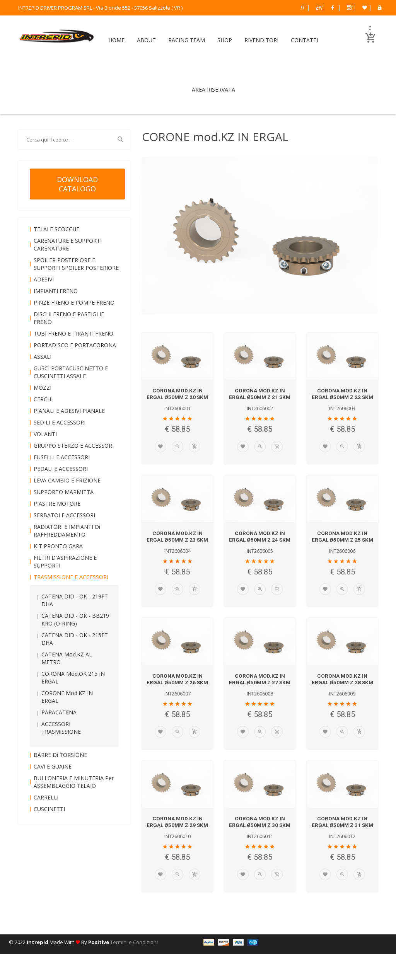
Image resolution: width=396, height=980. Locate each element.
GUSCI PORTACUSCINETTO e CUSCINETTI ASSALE (71, 372)
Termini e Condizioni (134, 968)
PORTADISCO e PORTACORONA (75, 345)
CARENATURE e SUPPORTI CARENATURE (68, 245)
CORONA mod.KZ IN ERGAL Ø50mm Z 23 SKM (177, 546)
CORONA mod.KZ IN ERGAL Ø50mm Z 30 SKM (260, 845)
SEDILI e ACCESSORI (60, 422)
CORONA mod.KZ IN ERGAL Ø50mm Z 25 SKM (342, 546)
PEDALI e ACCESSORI (61, 469)
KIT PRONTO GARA (58, 546)
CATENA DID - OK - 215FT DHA (75, 639)
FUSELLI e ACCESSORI (62, 457)
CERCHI (43, 399)
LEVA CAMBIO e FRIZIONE (67, 480)
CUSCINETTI (49, 809)
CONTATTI (305, 40)
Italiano (303, 8)
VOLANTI (45, 434)
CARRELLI (46, 797)
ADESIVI (44, 279)
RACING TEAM (187, 40)
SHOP (225, 40)
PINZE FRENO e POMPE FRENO (74, 303)
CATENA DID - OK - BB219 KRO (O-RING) (75, 620)
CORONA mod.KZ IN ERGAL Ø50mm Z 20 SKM (177, 397)
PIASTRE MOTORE (57, 504)
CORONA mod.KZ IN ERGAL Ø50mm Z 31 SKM (342, 845)
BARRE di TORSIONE (60, 755)
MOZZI (43, 388)
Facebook (333, 8)
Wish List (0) (365, 8)
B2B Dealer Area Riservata (380, 8)
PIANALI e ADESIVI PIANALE (69, 411)
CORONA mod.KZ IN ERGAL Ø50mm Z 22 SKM (342, 397)
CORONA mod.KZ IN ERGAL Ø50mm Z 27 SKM (260, 695)
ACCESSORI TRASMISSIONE (61, 728)
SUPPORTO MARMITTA (64, 492)
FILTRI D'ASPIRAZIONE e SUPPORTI (65, 562)
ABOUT (146, 40)
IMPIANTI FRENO (56, 291)
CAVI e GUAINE (53, 766)
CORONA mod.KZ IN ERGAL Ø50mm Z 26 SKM (177, 695)
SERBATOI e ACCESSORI (64, 515)
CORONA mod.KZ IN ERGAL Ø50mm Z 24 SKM (260, 546)
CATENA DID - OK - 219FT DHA (75, 600)
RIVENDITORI (261, 40)
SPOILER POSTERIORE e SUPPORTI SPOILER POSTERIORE (76, 264)
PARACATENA (59, 712)
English (319, 8)
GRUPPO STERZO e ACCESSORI (74, 446)
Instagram (349, 8)
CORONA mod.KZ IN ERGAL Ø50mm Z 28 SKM (342, 695)
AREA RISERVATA (213, 89)
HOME (116, 40)
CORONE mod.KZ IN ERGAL (67, 697)
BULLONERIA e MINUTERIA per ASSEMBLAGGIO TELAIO (74, 782)
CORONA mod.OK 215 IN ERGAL (73, 677)
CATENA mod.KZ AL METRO (67, 658)
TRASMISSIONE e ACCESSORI (71, 577)
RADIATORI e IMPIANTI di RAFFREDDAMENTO (67, 531)
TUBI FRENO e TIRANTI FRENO (73, 333)
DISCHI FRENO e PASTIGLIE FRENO (69, 318)
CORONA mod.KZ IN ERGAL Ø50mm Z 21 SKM (260, 397)
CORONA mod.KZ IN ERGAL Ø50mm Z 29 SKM (177, 845)
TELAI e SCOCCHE (56, 229)
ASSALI (43, 357)
